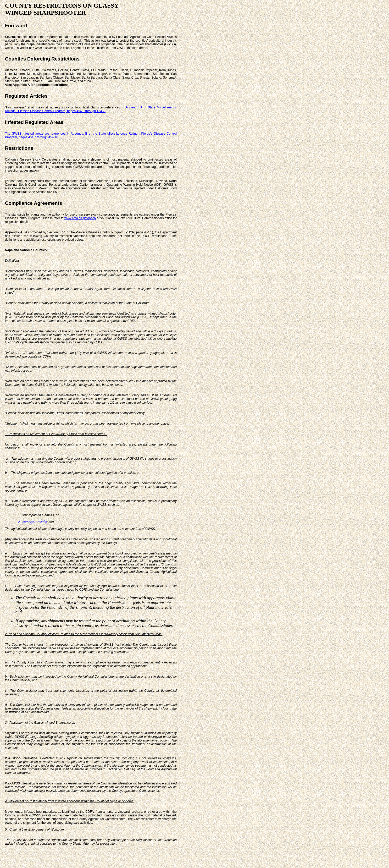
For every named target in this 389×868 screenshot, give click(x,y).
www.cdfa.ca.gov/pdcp (80, 218)
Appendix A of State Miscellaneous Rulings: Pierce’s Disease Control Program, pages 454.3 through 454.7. (91, 109)
